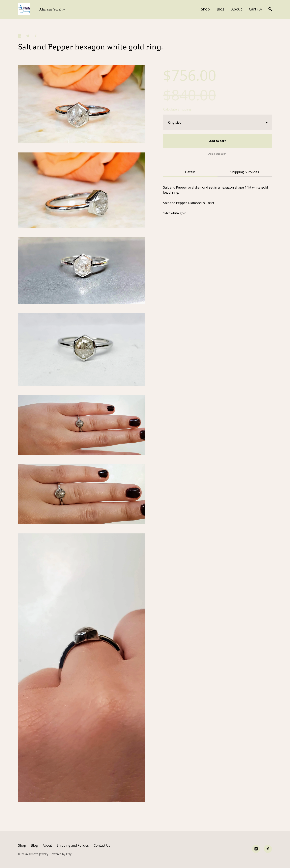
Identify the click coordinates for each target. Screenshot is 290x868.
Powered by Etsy (61, 854)
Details (190, 172)
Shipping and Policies (73, 845)
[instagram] (256, 849)
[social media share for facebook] (20, 37)
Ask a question (217, 154)
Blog (221, 9)
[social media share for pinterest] (36, 36)
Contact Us (102, 845)
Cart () (255, 9)
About (237, 9)
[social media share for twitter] (28, 37)
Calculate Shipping (177, 109)
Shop (205, 9)
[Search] (270, 10)
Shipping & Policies (245, 172)
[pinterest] (268, 849)
